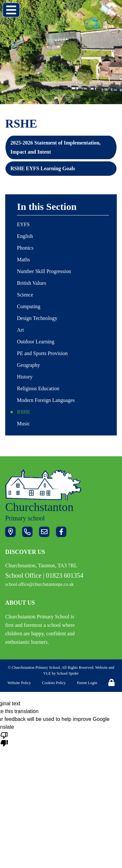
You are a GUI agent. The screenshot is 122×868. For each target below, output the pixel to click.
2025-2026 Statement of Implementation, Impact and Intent (55, 147)
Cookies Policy (54, 683)
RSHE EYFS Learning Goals (43, 168)
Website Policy (19, 683)
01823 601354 (65, 575)
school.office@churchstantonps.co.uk (40, 584)
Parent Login (87, 683)
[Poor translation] (4, 739)
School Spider (68, 673)
